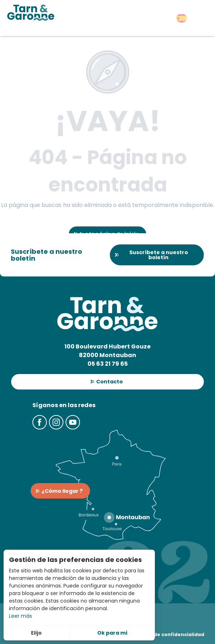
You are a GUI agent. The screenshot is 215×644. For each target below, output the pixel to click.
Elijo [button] (36, 633)
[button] (182, 18)
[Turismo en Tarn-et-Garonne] (31, 13)
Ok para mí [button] (112, 633)
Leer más (21, 616)
